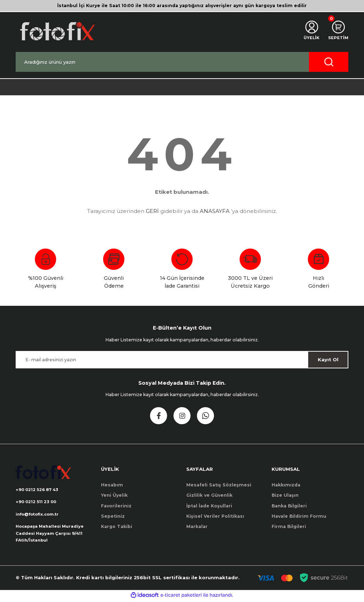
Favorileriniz (116, 506)
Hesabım (112, 485)
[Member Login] (310, 31)
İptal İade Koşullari (209, 506)
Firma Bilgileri (289, 526)
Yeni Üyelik (114, 495)
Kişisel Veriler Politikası (215, 516)
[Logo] (57, 31)
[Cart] (338, 31)
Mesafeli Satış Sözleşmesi (219, 485)
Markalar (197, 526)
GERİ (152, 211)
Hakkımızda (286, 485)
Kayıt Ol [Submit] (328, 359)
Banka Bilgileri (289, 506)
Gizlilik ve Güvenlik (209, 495)
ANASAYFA (215, 211)
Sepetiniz (113, 516)
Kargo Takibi (117, 526)
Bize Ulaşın (285, 495)
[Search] (182, 62)
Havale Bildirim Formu (299, 516)
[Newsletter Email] (182, 360)
